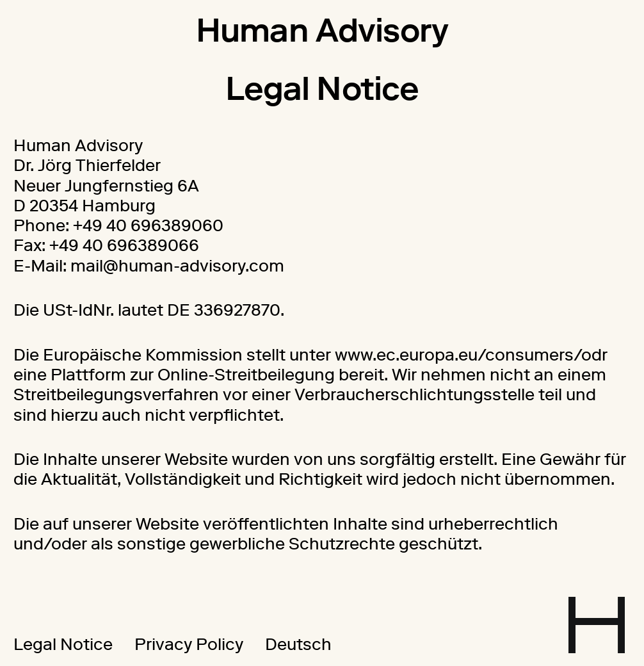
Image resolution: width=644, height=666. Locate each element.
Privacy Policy (189, 644)
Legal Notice (63, 644)
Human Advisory (322, 30)
